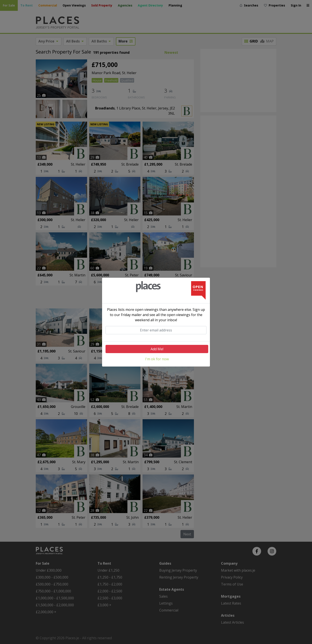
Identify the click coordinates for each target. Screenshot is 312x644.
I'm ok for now (157, 359)
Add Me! (157, 349)
